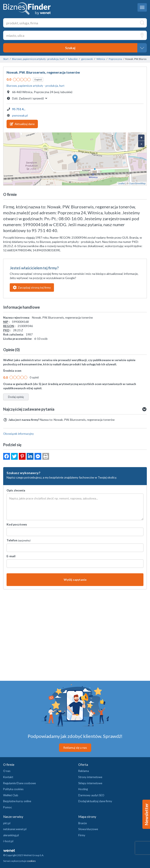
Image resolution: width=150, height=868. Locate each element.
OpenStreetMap (137, 183)
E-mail (11, 556)
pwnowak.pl (20, 115)
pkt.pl (7, 823)
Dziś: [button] (30, 98)
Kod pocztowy (17, 524)
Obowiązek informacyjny (19, 434)
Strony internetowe (90, 777)
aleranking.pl (11, 835)
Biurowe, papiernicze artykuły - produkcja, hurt (38, 59)
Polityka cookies (13, 789)
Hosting (83, 789)
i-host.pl (8, 841)
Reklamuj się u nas (75, 748)
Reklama (84, 771)
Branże (83, 823)
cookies (31, 861)
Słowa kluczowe (88, 829)
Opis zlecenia (16, 490)
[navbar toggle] (142, 7)
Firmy (82, 835)
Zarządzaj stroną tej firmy (32, 287)
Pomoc (8, 807)
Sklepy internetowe (90, 783)
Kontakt (8, 777)
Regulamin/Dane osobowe (19, 783)
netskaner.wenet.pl (15, 829)
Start (6, 59)
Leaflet (121, 183)
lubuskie (73, 59)
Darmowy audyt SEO (91, 795)
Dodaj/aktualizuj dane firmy (95, 801)
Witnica (101, 59)
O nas (7, 771)
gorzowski (87, 59)
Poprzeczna (115, 59)
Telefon (19, 540)
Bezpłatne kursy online (17, 801)
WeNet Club (11, 795)
